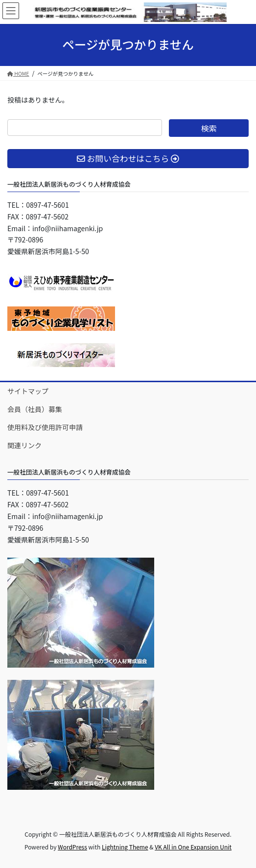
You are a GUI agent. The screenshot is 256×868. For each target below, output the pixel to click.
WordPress (72, 847)
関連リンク (24, 445)
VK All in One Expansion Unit (193, 847)
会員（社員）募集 (35, 409)
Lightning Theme (125, 847)
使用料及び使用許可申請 (45, 427)
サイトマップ (28, 391)
